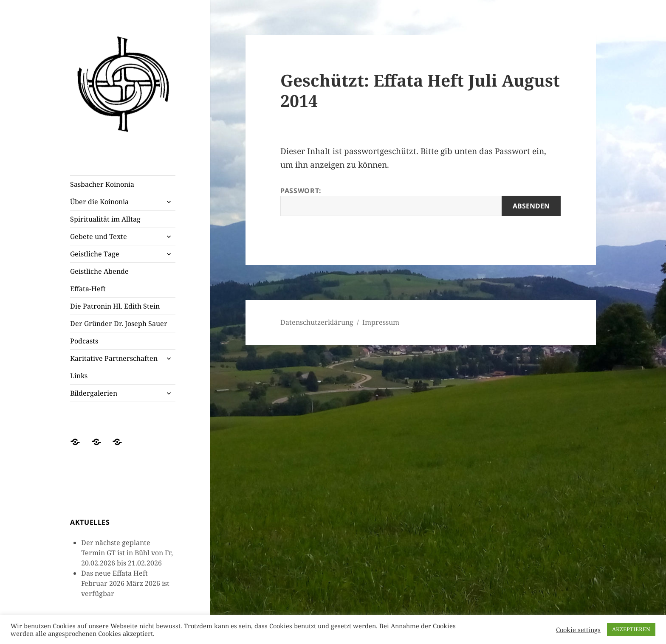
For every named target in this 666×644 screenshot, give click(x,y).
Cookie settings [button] (578, 630)
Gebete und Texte (99, 236)
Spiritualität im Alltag (105, 219)
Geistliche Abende (99, 271)
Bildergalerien (94, 393)
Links (79, 376)
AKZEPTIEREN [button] (631, 629)
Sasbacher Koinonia (102, 184)
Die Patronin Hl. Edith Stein (115, 306)
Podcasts (84, 341)
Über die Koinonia (99, 202)
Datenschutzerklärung (317, 322)
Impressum (381, 322)
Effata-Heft (88, 289)
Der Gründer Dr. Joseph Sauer (119, 323)
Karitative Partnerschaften (114, 358)
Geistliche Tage (95, 254)
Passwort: (420, 201)
